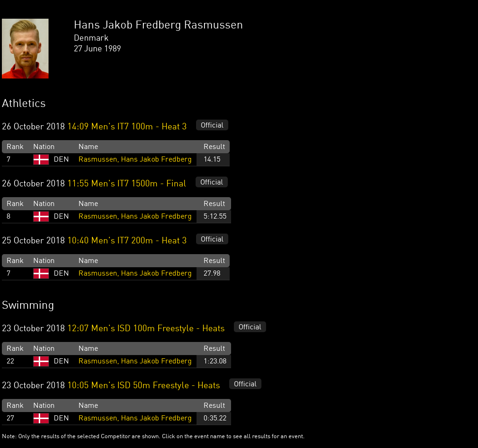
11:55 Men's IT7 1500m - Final (127, 184)
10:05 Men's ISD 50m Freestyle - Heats (144, 386)
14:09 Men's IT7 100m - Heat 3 (127, 127)
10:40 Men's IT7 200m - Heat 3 (127, 241)
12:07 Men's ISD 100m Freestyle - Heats (146, 329)
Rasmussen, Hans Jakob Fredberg (135, 160)
